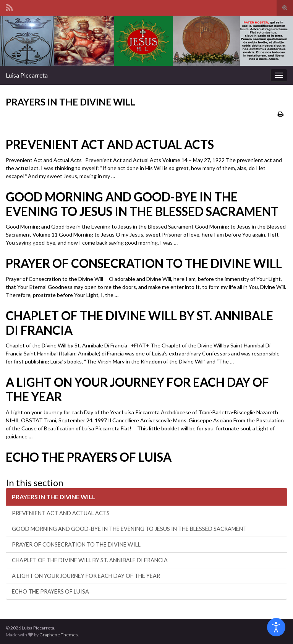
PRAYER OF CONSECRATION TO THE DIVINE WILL (144, 263)
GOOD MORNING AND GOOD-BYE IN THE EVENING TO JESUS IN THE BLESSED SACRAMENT (142, 204)
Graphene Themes (59, 635)
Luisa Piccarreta (27, 75)
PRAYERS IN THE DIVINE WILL (54, 497)
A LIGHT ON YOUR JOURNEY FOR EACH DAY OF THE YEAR (137, 389)
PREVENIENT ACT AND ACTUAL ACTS (110, 144)
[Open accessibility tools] (276, 627)
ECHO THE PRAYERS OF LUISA (89, 457)
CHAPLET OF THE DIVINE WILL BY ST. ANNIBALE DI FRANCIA (139, 323)
